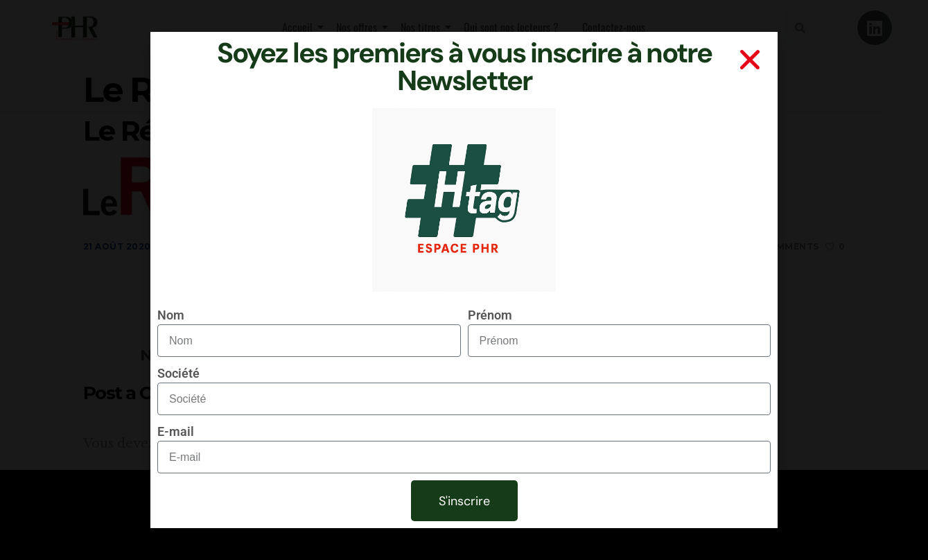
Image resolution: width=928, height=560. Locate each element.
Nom (171, 315)
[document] (464, 280)
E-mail (176, 431)
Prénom (490, 315)
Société (178, 373)
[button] (750, 60)
